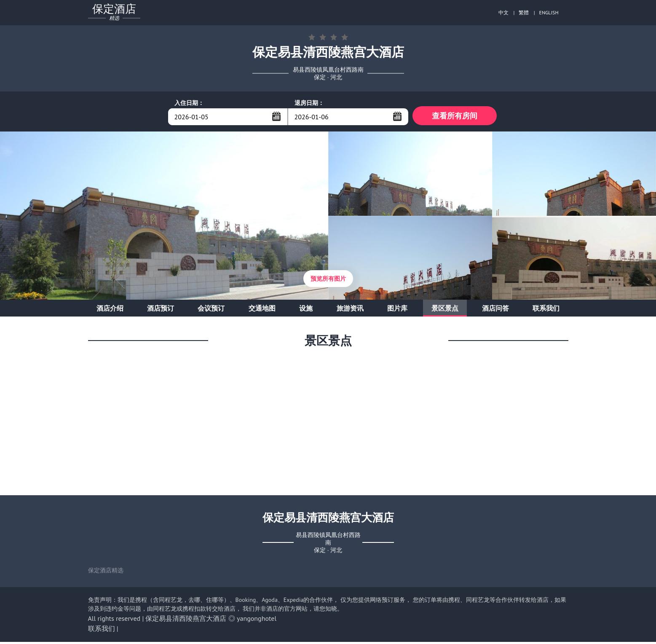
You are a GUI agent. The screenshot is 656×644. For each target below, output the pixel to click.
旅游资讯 (350, 310)
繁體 (524, 12)
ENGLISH (549, 12)
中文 (503, 12)
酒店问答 (495, 310)
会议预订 (211, 310)
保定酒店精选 (106, 572)
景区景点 (445, 310)
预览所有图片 (328, 281)
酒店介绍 (110, 310)
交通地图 (262, 310)
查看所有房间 (455, 117)
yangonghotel (257, 620)
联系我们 (546, 310)
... (276, 116)
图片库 (397, 310)
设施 (306, 310)
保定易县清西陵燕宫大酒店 (186, 620)
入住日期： (189, 103)
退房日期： (309, 103)
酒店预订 (161, 310)
